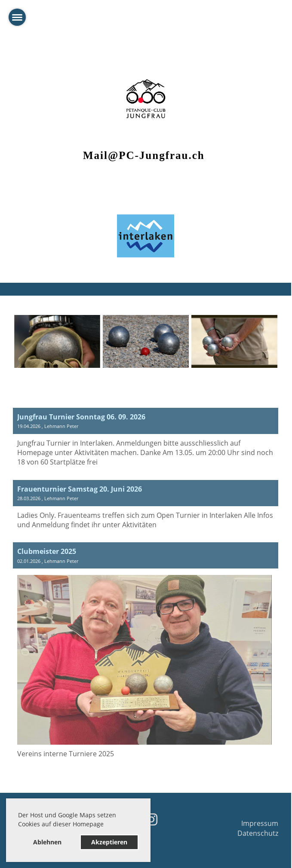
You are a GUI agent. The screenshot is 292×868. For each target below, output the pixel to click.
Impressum (260, 823)
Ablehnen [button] (47, 842)
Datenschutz (258, 833)
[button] (107, 825)
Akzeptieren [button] (109, 842)
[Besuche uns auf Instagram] (151, 819)
